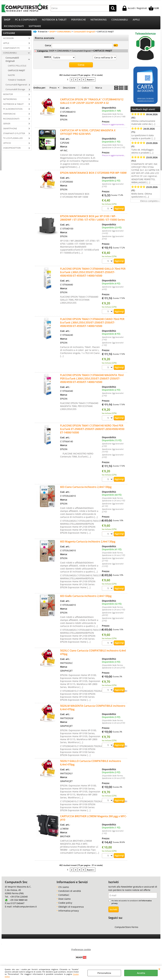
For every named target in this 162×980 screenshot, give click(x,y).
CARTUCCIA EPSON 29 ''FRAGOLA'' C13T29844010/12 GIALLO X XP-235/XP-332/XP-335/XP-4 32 (92, 105)
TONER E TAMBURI (17, 84)
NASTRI (11, 79)
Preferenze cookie (81, 953)
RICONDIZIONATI (14, 29)
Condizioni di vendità (70, 895)
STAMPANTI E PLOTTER (14, 137)
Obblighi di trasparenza (71, 910)
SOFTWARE (35, 29)
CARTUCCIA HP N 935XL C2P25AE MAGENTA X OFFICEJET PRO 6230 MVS (88, 136)
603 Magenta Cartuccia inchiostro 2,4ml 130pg (88, 545)
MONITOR (8, 98)
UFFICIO (7, 147)
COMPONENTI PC (11, 52)
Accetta (141, 973)
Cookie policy (65, 907)
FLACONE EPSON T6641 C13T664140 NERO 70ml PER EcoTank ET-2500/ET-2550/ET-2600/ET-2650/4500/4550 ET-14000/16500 (92, 433)
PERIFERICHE (78, 21)
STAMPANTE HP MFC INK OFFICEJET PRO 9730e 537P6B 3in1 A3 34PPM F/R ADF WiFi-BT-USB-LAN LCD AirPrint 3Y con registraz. (145, 174)
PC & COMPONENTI (26, 21)
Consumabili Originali (12, 63)
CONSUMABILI (120, 21)
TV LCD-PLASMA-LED (13, 142)
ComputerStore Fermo (126, 931)
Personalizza (104, 973)
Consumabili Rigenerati (16, 89)
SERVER (7, 127)
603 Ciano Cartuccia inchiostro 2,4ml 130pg (86, 491)
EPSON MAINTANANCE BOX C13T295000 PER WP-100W (93, 176)
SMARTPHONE (10, 132)
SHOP (7, 21)
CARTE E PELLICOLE (17, 70)
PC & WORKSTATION (13, 113)
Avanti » (91, 83)
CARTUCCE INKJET (16, 74)
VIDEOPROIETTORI (12, 152)
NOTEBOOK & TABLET (54, 21)
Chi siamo (64, 891)
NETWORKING (99, 21)
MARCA (48, 61)
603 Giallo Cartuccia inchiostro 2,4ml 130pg (86, 600)
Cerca (48, 49)
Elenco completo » (150, 205)
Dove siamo (64, 903)
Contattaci (64, 899)
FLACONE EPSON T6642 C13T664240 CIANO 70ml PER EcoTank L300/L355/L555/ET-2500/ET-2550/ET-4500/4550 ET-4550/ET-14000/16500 (92, 326)
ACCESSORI (8, 42)
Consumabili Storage (15, 93)
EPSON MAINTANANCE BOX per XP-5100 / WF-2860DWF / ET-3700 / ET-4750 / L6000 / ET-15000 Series (92, 222)
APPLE (136, 21)
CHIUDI (159, 969)
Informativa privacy (69, 914)
